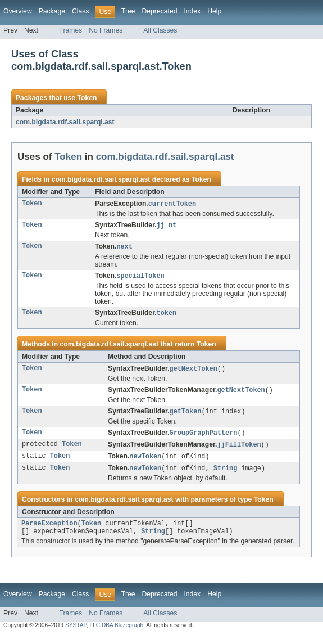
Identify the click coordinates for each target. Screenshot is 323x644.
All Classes (160, 30)
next (124, 248)
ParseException (49, 531)
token (167, 316)
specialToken (140, 278)
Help (214, 11)
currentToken (172, 204)
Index (192, 11)
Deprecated (160, 11)
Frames (70, 30)
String (226, 475)
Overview (18, 11)
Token (87, 98)
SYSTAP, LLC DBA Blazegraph (104, 634)
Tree (128, 11)
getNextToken (194, 372)
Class (80, 11)
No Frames (106, 30)
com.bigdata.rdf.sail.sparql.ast (65, 122)
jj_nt (167, 226)
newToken (145, 462)
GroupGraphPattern (204, 438)
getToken (186, 416)
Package (52, 11)
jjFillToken (239, 450)
